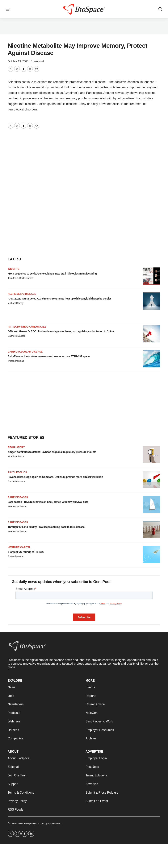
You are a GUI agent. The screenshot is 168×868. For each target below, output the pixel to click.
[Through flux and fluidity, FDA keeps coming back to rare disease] (152, 529)
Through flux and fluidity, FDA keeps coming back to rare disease (46, 527)
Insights (13, 269)
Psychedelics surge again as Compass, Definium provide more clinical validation (55, 477)
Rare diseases (18, 497)
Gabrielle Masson (17, 336)
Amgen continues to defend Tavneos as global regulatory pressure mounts (52, 452)
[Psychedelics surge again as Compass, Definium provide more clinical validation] (152, 479)
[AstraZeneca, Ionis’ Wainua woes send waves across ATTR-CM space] (152, 359)
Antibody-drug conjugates (27, 327)
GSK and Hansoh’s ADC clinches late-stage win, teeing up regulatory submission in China (61, 331)
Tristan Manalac (16, 361)
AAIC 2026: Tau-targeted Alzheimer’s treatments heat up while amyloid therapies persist (59, 299)
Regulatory (16, 447)
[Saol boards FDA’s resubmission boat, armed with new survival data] (152, 504)
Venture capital (19, 547)
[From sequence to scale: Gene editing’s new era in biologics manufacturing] (152, 276)
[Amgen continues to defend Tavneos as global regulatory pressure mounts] (152, 454)
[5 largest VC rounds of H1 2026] (152, 554)
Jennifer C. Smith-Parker (20, 278)
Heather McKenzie (17, 506)
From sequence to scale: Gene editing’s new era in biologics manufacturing (52, 274)
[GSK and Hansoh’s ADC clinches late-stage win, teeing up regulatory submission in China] (152, 334)
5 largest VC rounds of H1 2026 (26, 552)
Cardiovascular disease (25, 352)
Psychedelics (17, 472)
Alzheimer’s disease (22, 294)
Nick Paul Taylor (16, 457)
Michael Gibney (16, 303)
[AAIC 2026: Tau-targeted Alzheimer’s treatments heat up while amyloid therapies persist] (152, 301)
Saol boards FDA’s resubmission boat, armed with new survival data (48, 502)
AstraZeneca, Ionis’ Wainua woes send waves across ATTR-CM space (49, 356)
